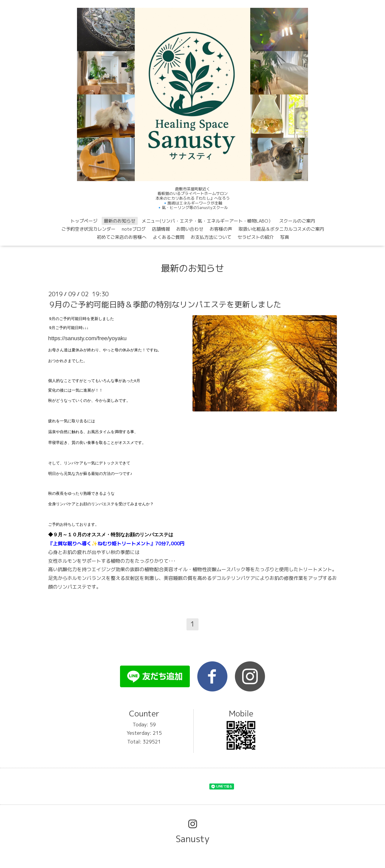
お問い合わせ (190, 229)
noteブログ (134, 229)
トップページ (84, 221)
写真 (285, 237)
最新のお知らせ (120, 221)
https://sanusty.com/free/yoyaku (87, 338)
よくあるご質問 (169, 237)
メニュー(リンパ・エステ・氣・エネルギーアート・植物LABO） (207, 221)
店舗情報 (161, 229)
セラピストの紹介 (256, 237)
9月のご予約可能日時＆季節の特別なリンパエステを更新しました (165, 304)
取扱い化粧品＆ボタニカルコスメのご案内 (281, 229)
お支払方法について (211, 237)
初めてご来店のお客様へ (122, 237)
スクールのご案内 (297, 221)
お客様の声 (221, 229)
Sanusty (193, 839)
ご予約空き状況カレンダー (88, 229)
